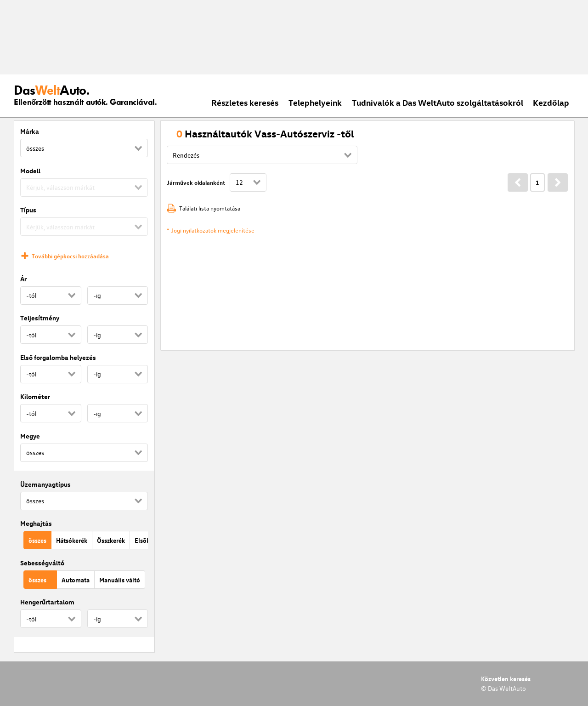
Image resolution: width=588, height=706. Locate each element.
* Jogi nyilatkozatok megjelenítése (211, 230)
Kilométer (35, 396)
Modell (30, 171)
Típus (28, 210)
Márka (30, 131)
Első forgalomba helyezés (58, 357)
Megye (30, 436)
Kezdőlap (551, 102)
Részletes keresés (245, 102)
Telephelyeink (315, 102)
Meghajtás (36, 523)
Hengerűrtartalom (47, 602)
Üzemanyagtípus (45, 484)
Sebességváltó (42, 563)
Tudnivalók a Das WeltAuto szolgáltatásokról (438, 102)
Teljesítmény (40, 318)
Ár (23, 279)
